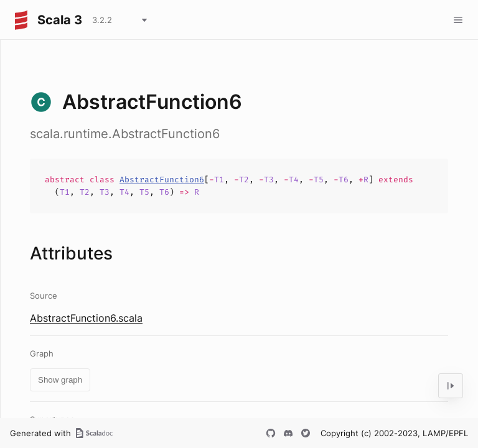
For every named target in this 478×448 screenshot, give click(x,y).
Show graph (60, 380)
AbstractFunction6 (162, 180)
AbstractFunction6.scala (86, 318)
